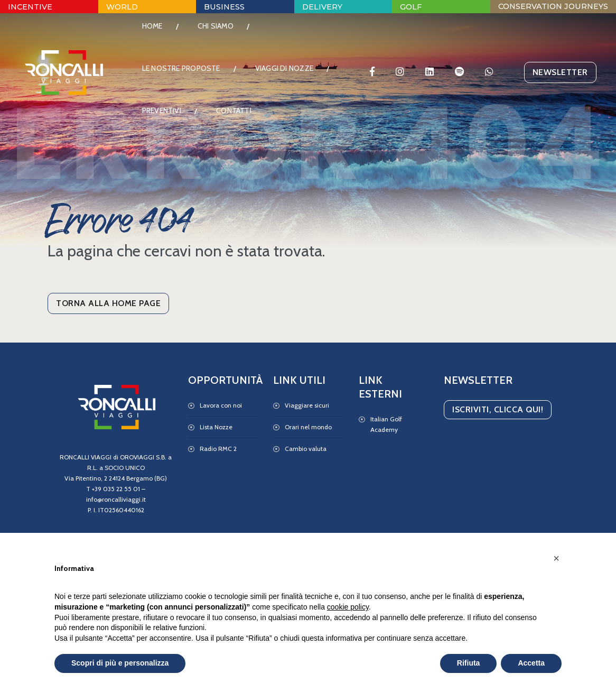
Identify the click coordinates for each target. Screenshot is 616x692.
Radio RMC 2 (218, 449)
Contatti (167, 161)
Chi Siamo (222, 34)
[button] (556, 558)
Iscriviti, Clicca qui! (498, 409)
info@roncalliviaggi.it (116, 499)
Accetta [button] (531, 663)
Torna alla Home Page (108, 303)
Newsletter (553, 98)
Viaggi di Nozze (178, 119)
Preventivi (262, 119)
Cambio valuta (306, 449)
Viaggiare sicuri (307, 405)
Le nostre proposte (188, 77)
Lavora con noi (221, 405)
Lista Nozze (216, 427)
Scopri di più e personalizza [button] (120, 663)
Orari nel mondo (308, 427)
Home (159, 34)
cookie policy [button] (348, 607)
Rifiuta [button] (469, 663)
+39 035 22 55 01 (116, 489)
